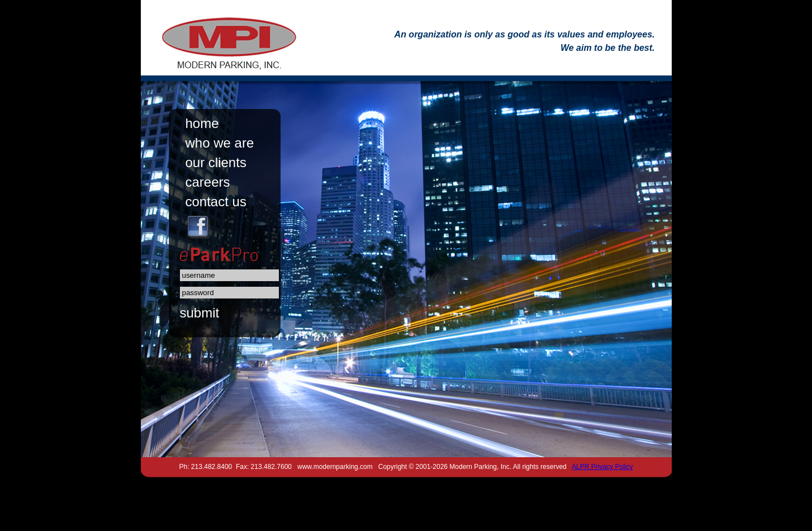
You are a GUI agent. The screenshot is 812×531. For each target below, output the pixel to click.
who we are (220, 143)
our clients (216, 162)
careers (208, 182)
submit (200, 313)
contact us (216, 202)
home (202, 123)
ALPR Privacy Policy (602, 467)
